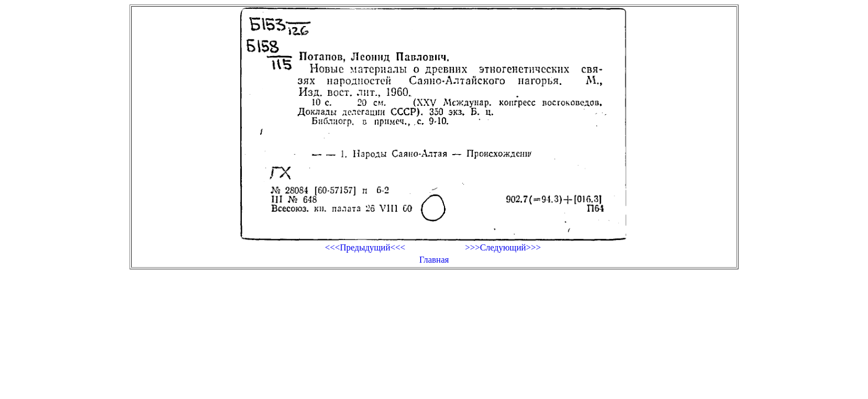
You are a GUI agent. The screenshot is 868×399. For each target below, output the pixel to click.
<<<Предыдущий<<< (365, 247)
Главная (434, 260)
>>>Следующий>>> (503, 247)
